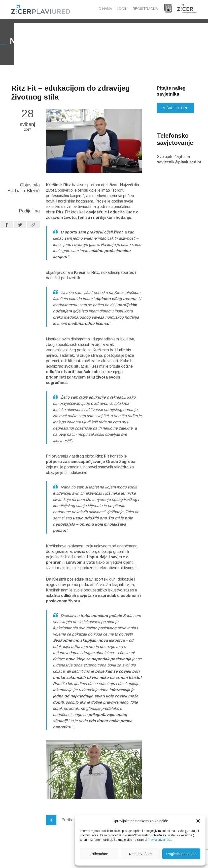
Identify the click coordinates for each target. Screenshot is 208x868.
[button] (198, 821)
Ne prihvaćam (140, 854)
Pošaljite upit (175, 116)
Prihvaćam (99, 854)
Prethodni (62, 828)
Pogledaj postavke (181, 854)
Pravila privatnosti (159, 840)
